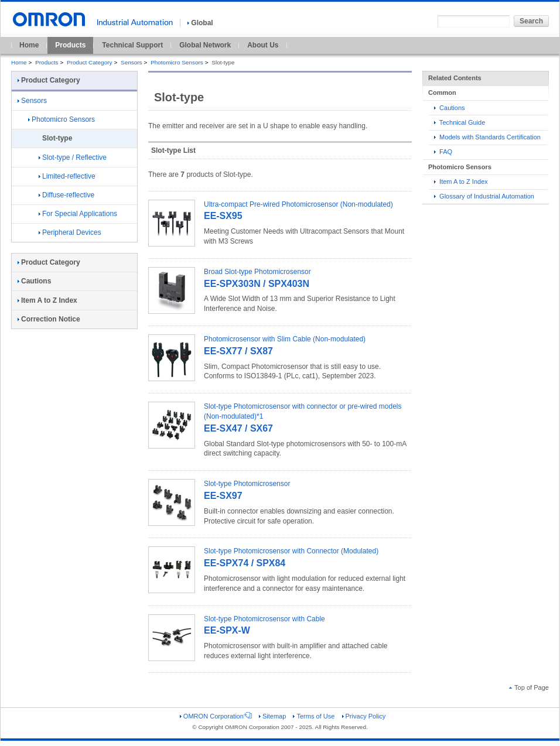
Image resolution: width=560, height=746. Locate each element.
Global (200, 23)
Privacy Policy (364, 716)
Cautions (450, 108)
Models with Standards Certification (487, 137)
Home (29, 45)
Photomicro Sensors (177, 62)
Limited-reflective (67, 176)
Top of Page (529, 687)
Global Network (205, 45)
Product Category (89, 62)
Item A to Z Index (461, 182)
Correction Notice (49, 319)
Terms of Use (314, 716)
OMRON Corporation (216, 716)
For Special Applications (78, 214)
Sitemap (272, 716)
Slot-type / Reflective (73, 158)
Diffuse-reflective (66, 195)
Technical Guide (460, 122)
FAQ (443, 152)
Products (70, 45)
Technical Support (132, 45)
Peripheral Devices (70, 232)
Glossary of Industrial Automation (484, 196)
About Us (263, 45)
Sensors (132, 62)
